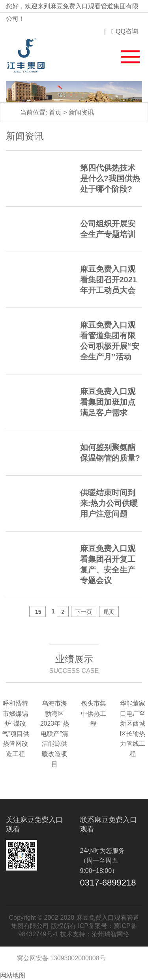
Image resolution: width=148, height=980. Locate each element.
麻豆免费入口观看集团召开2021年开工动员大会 (109, 280)
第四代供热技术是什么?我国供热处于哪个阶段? (110, 178)
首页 (55, 112)
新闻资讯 (81, 112)
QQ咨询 (125, 31)
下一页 (84, 612)
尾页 (109, 612)
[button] (126, 55)
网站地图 (13, 975)
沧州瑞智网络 (111, 934)
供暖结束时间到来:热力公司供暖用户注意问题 (109, 503)
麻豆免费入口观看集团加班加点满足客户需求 (108, 402)
